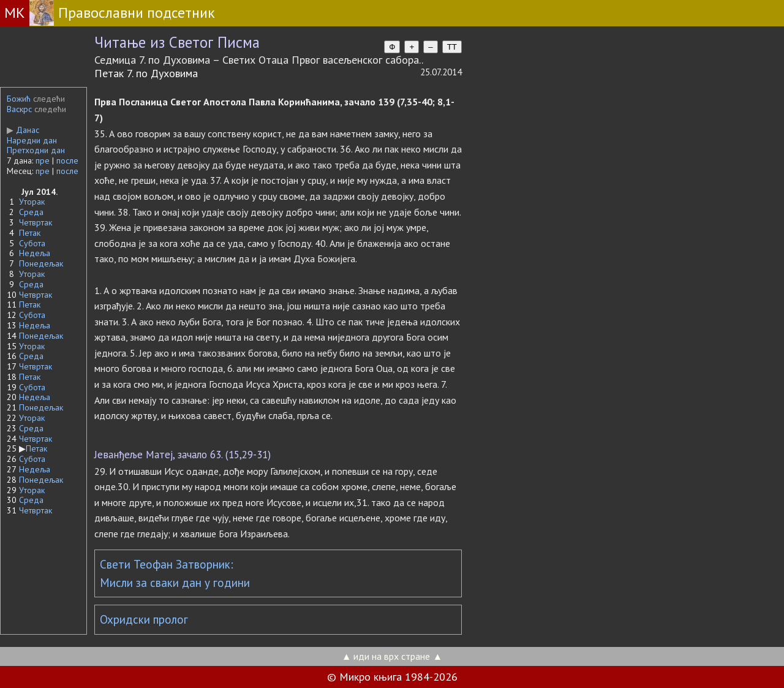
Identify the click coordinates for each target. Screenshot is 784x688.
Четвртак (36, 222)
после (67, 161)
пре (43, 161)
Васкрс (19, 109)
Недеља (35, 253)
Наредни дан (32, 140)
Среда (31, 212)
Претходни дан (36, 150)
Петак (30, 233)
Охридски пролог (144, 619)
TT (452, 47)
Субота (32, 243)
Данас (23, 130)
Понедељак (41, 263)
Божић (19, 99)
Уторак (32, 202)
